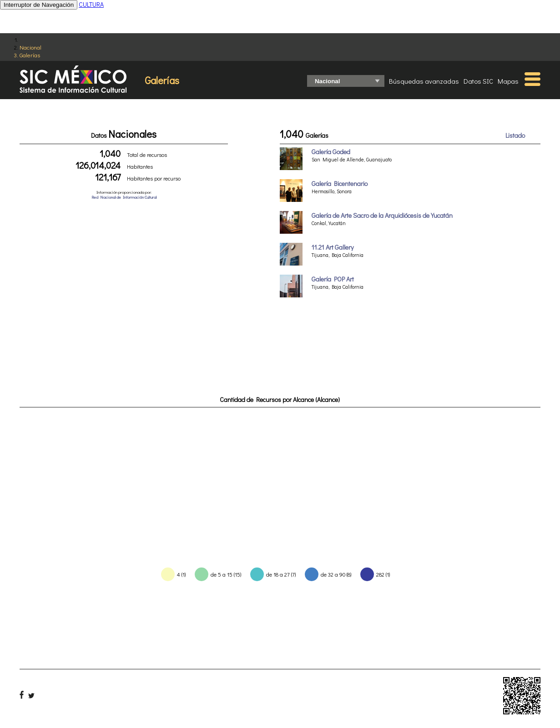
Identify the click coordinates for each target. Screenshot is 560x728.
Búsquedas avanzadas (424, 81)
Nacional (30, 47)
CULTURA (91, 4)
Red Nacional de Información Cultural (124, 197)
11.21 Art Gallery (333, 247)
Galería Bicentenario (340, 183)
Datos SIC (478, 81)
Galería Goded (331, 152)
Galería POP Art (333, 279)
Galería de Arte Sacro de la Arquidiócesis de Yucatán (382, 215)
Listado (515, 135)
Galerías (30, 55)
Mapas (508, 81)
